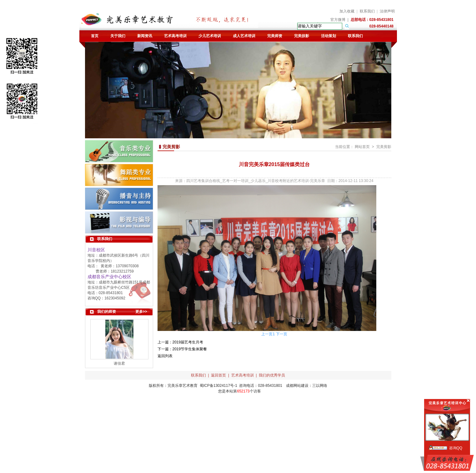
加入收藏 (347, 11)
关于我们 (118, 36)
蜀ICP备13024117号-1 (218, 386)
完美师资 (275, 36)
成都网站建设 (297, 386)
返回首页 (218, 375)
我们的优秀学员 (272, 375)
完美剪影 (384, 147)
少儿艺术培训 (210, 36)
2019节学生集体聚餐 (190, 349)
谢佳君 (119, 363)
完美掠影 (302, 36)
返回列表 (165, 356)
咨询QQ (456, 448)
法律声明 (387, 11)
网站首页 (362, 147)
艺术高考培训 (175, 36)
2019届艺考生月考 (188, 342)
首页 (95, 36)
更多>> (141, 312)
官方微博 (338, 20)
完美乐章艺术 (179, 386)
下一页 (282, 334)
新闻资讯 (145, 36)
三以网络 (320, 386)
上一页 (267, 334)
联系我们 (367, 11)
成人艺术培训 (244, 36)
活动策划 (328, 36)
